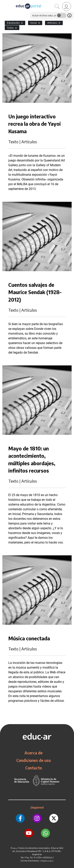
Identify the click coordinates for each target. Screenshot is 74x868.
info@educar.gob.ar (47, 861)
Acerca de (34, 753)
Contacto (34, 768)
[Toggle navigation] (4, 2)
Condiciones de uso (34, 760)
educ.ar (15, 848)
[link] (67, 6)
